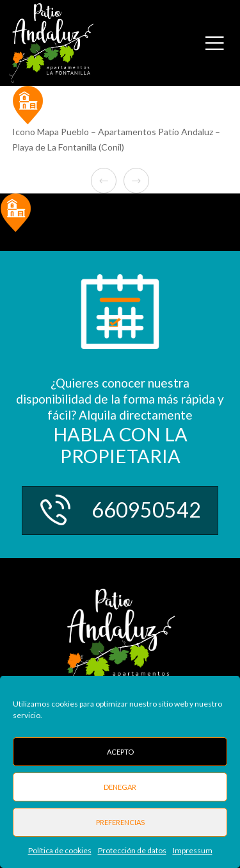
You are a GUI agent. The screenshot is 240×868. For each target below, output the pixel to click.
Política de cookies (60, 850)
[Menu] (222, 43)
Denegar (120, 787)
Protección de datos (132, 850)
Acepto (120, 752)
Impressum (193, 850)
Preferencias (120, 822)
